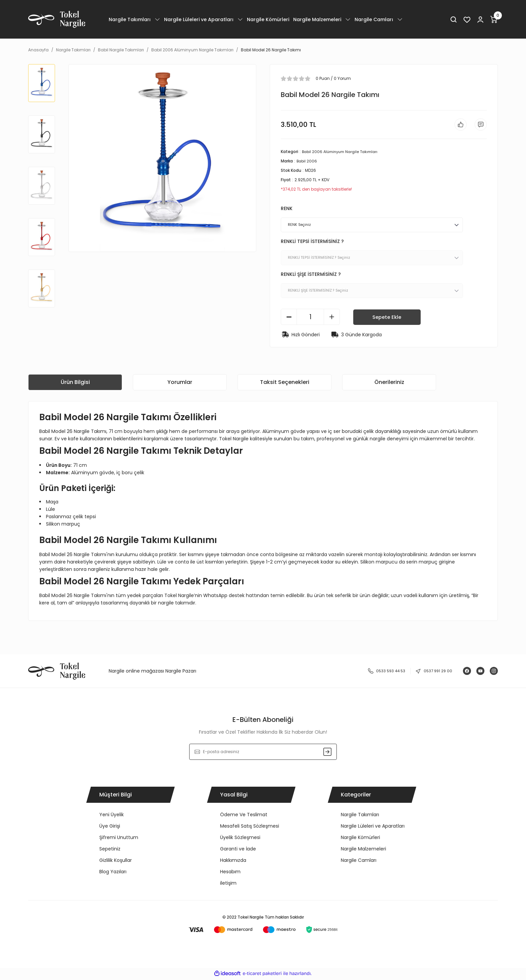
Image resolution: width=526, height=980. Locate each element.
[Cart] (494, 19)
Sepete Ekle (387, 318)
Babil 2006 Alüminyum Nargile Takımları (343, 153)
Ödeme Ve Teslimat (244, 816)
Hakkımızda (233, 862)
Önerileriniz (389, 383)
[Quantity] (310, 318)
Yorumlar (180, 383)
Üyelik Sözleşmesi (240, 839)
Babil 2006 (307, 162)
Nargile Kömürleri (360, 839)
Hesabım (230, 873)
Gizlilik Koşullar (116, 862)
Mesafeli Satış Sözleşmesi (250, 827)
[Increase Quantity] (332, 318)
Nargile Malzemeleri (363, 850)
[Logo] (57, 19)
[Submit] (327, 753)
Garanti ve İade (238, 850)
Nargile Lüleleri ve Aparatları (373, 827)
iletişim (228, 884)
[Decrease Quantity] (289, 318)
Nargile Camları (359, 862)
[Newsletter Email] (263, 753)
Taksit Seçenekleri (285, 383)
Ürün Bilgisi (75, 383)
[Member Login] (480, 19)
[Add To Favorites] (459, 125)
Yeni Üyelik (112, 816)
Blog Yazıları (113, 873)
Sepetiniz (110, 850)
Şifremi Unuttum (119, 839)
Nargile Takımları (360, 816)
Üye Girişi (110, 827)
